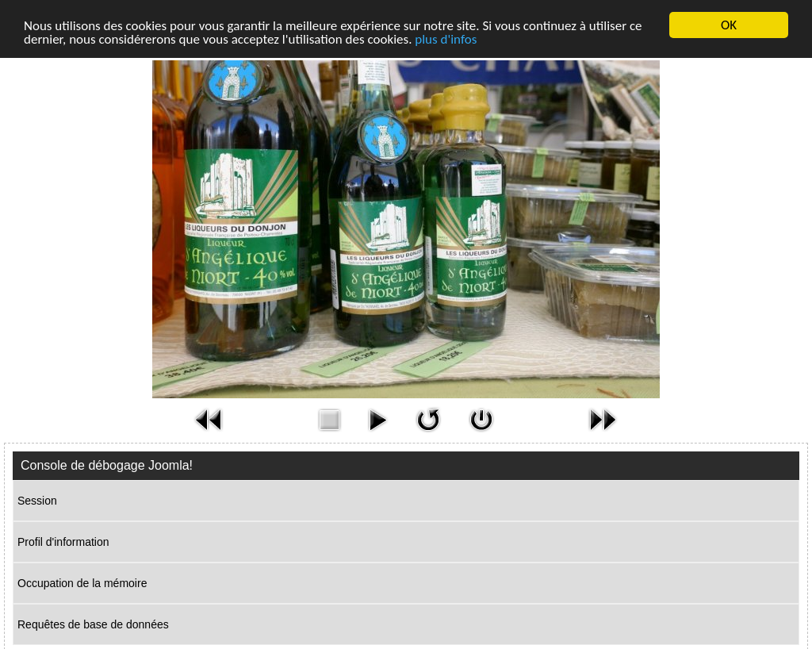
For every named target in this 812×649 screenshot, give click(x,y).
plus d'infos (446, 39)
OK (729, 25)
